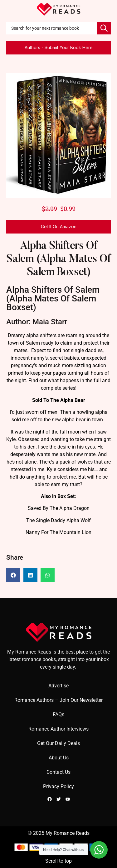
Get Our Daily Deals (58, 743)
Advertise (58, 686)
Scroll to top (58, 861)
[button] (13, 575)
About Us (59, 758)
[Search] (104, 28)
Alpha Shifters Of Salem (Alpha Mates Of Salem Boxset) (58, 259)
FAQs (58, 714)
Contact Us (58, 772)
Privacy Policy (58, 786)
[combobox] (52, 28)
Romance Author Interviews (58, 729)
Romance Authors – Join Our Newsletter (58, 700)
